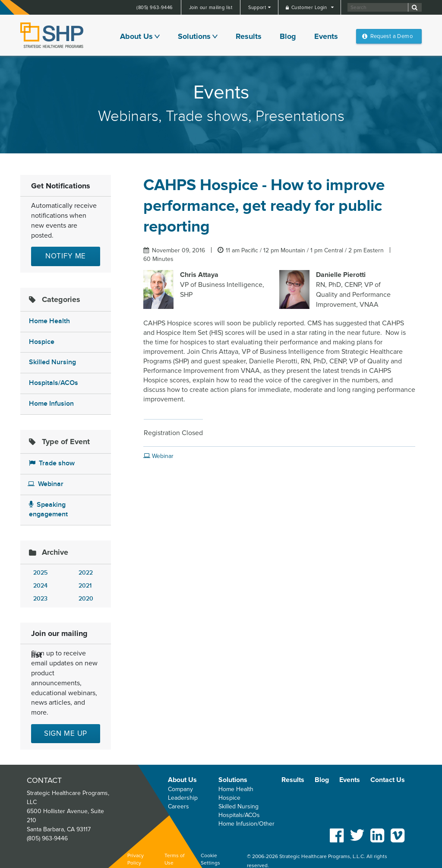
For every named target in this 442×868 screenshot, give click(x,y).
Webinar (46, 484)
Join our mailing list (211, 8)
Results (249, 36)
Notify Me (66, 256)
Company (180, 789)
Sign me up (66, 733)
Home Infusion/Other (246, 824)
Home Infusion (51, 404)
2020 (86, 599)
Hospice (42, 342)
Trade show (52, 463)
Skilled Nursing (52, 362)
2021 (85, 586)
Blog (288, 36)
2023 (40, 599)
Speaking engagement (48, 510)
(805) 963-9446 (155, 8)
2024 (40, 586)
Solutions (194, 36)
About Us (136, 36)
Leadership (183, 798)
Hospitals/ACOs (54, 383)
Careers (178, 806)
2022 (86, 573)
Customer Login (310, 8)
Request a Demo (391, 36)
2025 (40, 573)
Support (258, 8)
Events (326, 36)
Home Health (49, 321)
